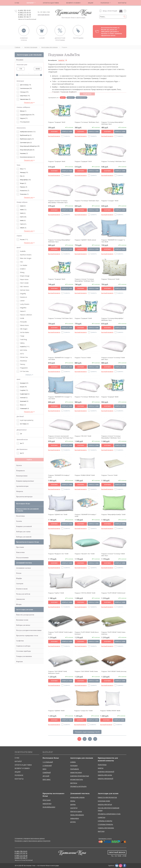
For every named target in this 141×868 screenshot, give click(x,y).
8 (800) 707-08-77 (25, 17)
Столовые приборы (23, 651)
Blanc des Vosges (26, 258)
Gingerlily (23, 294)
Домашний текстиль (24, 563)
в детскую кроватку (27, 420)
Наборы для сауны (23, 532)
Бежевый (23, 383)
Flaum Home (24, 279)
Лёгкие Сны (24, 357)
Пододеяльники (22, 558)
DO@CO (23, 269)
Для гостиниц (24, 85)
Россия (22, 240)
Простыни (20, 547)
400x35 (22, 228)
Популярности (81, 98)
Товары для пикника (24, 656)
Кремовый (23, 401)
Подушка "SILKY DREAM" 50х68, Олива (86, 671)
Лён (21, 176)
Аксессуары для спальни (29, 55)
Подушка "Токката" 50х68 (109, 475)
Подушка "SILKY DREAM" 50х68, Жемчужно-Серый (58, 672)
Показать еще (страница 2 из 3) (87, 732)
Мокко (22, 405)
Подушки (20, 60)
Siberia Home (24, 325)
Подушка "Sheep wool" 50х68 (110, 279)
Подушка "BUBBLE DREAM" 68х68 (110, 711)
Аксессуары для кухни (25, 609)
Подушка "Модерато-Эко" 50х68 (58, 554)
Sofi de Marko (24, 332)
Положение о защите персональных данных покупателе (33, 841)
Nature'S (23, 311)
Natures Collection (26, 315)
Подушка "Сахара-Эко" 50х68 (83, 711)
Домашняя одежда (23, 568)
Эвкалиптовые (24, 99)
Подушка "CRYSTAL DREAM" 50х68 (85, 593)
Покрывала (20, 471)
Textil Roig (23, 339)
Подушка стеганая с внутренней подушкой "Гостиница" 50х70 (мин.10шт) (61, 437)
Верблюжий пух (25, 135)
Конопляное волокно (26, 157)
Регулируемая (25, 122)
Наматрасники (22, 476)
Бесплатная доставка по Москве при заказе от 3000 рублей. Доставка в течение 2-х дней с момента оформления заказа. (111, 31)
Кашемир (23, 153)
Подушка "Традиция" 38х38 (57, 122)
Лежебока (23, 361)
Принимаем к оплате (105, 839)
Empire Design (25, 276)
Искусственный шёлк (26, 150)
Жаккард (23, 172)
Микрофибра (24, 180)
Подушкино (24, 368)
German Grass (25, 290)
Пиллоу (22, 364)
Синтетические (25, 88)
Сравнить (67, 136)
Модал (22, 183)
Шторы (19, 604)
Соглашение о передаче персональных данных (30, 838)
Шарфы (19, 578)
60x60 (22, 221)
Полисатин (23, 194)
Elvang (22, 272)
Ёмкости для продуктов (25, 615)
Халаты (19, 521)
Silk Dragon (24, 329)
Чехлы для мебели (23, 594)
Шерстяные (24, 96)
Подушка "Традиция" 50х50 (83, 161)
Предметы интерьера (24, 497)
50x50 (22, 213)
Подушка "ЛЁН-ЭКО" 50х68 (83, 436)
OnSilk (22, 318)
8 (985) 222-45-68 (25, 15)
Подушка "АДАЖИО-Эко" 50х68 (58, 514)
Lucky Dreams (25, 304)
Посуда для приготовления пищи (29, 630)
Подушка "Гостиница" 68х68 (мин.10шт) (87, 397)
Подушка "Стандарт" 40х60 (110, 201)
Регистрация (112, 11)
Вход (105, 11)
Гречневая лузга (25, 143)
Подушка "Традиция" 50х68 (83, 318)
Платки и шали (22, 589)
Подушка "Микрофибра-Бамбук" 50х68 (113, 514)
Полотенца (20, 516)
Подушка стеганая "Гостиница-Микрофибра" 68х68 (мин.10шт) (111, 437)
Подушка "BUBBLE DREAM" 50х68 (85, 475)
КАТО (22, 354)
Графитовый (24, 394)
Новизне (70, 98)
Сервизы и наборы (23, 646)
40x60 (22, 210)
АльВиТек (23, 347)
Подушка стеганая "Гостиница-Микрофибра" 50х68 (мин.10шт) (84, 280)
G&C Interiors (24, 287)
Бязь (22, 169)
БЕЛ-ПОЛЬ (23, 350)
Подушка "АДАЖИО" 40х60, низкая (85, 240)
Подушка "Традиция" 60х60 (57, 279)
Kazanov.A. (23, 297)
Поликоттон (24, 191)
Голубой (23, 390)
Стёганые (23, 92)
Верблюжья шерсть (26, 139)
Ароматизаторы (22, 486)
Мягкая (22, 111)
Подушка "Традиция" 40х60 (57, 161)
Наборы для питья (23, 625)
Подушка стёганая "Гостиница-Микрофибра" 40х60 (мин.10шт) (58, 202)
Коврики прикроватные (25, 481)
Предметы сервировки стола (27, 635)
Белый (22, 387)
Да (21, 434)
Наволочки (20, 552)
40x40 (22, 206)
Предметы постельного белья (28, 542)
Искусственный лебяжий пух (28, 146)
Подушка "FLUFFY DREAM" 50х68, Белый (113, 593)
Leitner (22, 301)
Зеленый (23, 398)
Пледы (19, 573)
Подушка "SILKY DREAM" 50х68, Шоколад (114, 671)
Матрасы (20, 491)
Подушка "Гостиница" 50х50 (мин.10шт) (87, 201)
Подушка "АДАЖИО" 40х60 (56, 711)
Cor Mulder (23, 265)
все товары (23, 424)
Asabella (23, 251)
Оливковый (23, 409)
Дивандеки (20, 599)
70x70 (22, 224)
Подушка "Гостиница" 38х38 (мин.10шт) (87, 122)
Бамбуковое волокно (26, 132)
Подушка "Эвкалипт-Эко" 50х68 (85, 554)
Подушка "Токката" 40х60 (83, 358)
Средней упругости (26, 115)
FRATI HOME (24, 283)
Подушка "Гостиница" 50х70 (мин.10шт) (60, 318)
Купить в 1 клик (67, 132)
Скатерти (20, 584)
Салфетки (20, 641)
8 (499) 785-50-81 (25, 10)
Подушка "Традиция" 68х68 (110, 397)
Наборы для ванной (24, 537)
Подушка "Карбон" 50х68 (56, 593)
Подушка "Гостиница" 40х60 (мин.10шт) (113, 161)
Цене (62, 98)
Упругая (22, 118)
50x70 (22, 217)
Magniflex (23, 308)
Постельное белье (23, 504)
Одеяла (19, 465)
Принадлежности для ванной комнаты (27, 510)
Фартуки (19, 661)
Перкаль (23, 187)
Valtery (22, 343)
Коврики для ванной (24, 526)
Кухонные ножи (22, 620)
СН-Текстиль (24, 371)
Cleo (21, 262)
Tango (22, 336)
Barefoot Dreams (26, 255)
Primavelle (23, 322)
